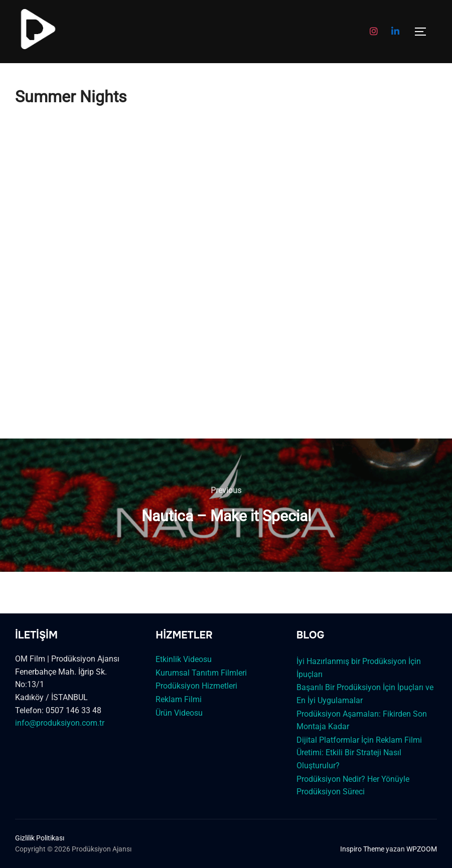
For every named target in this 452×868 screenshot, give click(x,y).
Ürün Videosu (179, 713)
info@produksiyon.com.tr (60, 723)
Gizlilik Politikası (40, 838)
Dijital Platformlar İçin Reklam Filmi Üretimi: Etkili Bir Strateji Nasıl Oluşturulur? (359, 753)
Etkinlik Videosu (184, 659)
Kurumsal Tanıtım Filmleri (201, 673)
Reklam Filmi (179, 699)
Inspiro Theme (362, 849)
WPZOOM (422, 849)
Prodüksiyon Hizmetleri (196, 686)
